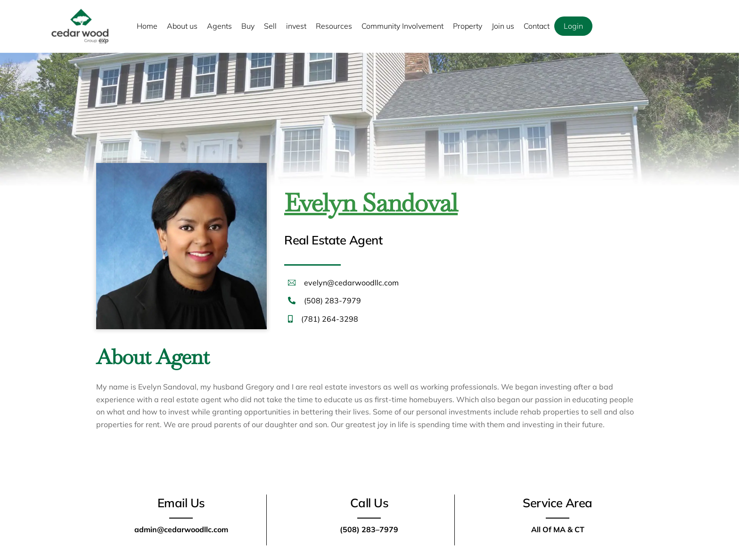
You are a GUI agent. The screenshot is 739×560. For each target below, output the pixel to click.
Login (573, 26)
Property (468, 26)
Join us (503, 26)
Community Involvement (402, 26)
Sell (270, 26)
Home (147, 26)
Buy (248, 26)
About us (182, 26)
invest (296, 26)
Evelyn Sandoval (371, 203)
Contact (537, 26)
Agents (219, 26)
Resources (334, 26)
